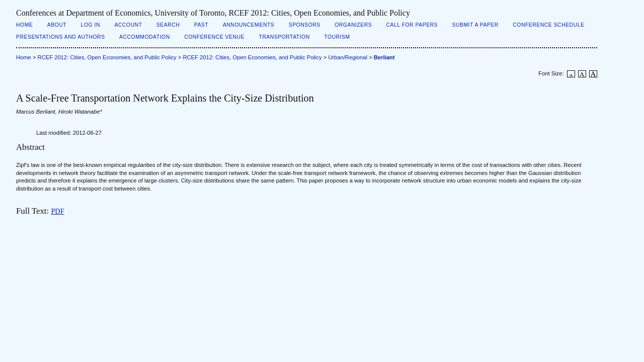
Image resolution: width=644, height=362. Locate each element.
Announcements (249, 25)
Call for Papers (412, 25)
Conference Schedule (548, 25)
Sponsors (305, 25)
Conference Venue (214, 37)
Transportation (284, 37)
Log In (91, 25)
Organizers (353, 25)
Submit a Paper (475, 25)
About (57, 25)
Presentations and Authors (61, 37)
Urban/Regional (348, 57)
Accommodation (145, 37)
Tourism (337, 37)
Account (128, 25)
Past (201, 25)
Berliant (384, 57)
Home (24, 25)
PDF (57, 211)
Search (168, 25)
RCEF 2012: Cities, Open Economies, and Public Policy (107, 57)
